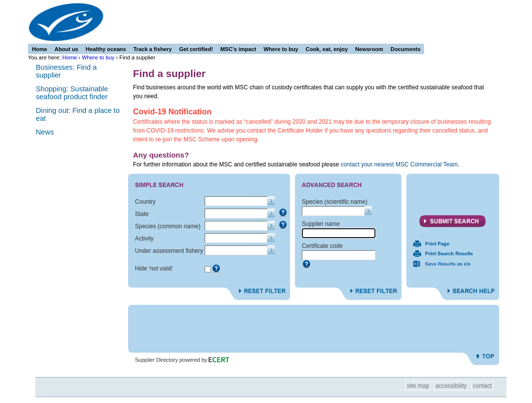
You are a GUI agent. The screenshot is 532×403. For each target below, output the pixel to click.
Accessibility (451, 386)
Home (70, 57)
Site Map (418, 386)
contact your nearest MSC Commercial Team (399, 164)
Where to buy (98, 57)
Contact (483, 386)
